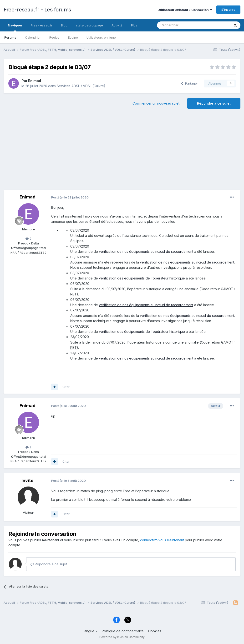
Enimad (35, 81)
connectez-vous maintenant (162, 540)
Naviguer (15, 27)
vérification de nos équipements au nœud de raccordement (146, 251)
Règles (54, 37)
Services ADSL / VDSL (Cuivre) (81, 86)
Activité (117, 25)
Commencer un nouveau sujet (156, 103)
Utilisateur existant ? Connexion (185, 10)
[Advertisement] (122, 152)
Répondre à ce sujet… (50, 564)
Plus (134, 25)
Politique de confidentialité (123, 631)
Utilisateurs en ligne (101, 37)
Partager (189, 83)
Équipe (73, 37)
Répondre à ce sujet (214, 103)
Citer (66, 387)
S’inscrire (228, 10)
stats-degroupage (89, 25)
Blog (64, 25)
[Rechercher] (183, 25)
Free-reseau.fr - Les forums (37, 10)
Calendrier (33, 37)
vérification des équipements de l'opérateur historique (142, 278)
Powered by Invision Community (122, 637)
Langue (90, 631)
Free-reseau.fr (42, 25)
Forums (10, 37)
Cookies (155, 631)
